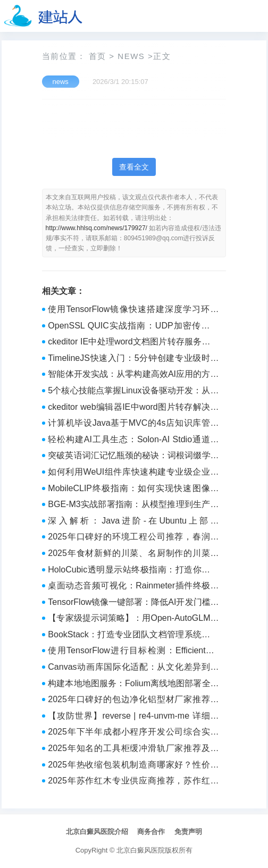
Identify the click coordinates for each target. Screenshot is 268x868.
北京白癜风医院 (141, 850)
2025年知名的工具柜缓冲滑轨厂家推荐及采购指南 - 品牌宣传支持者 (133, 749)
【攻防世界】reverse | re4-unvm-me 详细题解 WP (133, 717)
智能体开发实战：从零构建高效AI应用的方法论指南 (133, 375)
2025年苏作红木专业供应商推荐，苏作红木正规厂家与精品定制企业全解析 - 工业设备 (133, 782)
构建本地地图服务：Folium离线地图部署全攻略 (133, 685)
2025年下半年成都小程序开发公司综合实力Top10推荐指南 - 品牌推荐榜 (133, 733)
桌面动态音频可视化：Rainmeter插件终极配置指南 (133, 587)
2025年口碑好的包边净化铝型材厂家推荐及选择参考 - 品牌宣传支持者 (133, 701)
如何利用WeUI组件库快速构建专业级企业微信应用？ (133, 473)
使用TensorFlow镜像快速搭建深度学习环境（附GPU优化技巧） (133, 310)
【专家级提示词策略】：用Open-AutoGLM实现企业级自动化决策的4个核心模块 (133, 619)
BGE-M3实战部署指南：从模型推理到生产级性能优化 (133, 505)
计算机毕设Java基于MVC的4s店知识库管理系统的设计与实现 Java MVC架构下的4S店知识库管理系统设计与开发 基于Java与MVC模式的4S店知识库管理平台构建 (133, 424)
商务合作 (151, 832)
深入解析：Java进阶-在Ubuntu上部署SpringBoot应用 (133, 522)
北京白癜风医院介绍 (97, 832)
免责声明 (188, 832)
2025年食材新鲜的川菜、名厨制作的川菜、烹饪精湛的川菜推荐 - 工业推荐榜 (133, 554)
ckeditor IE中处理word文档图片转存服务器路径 (133, 343)
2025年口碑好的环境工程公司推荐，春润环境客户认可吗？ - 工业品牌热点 (133, 538)
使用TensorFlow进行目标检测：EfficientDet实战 (133, 652)
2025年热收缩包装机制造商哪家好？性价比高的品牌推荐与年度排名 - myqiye (133, 766)
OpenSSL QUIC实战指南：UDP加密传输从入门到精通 (133, 327)
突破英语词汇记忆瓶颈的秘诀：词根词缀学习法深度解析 (133, 457)
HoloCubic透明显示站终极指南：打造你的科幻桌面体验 (133, 571)
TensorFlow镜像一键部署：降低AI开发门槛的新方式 (133, 603)
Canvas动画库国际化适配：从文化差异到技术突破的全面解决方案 (133, 668)
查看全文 (134, 167)
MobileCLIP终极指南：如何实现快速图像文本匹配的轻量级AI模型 (133, 490)
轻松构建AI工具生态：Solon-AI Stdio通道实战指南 (133, 441)
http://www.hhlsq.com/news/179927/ (97, 228)
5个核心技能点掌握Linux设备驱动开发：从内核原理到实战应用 (133, 392)
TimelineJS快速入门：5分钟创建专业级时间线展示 (133, 359)
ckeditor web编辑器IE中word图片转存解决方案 (133, 408)
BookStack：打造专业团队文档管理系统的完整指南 (133, 636)
